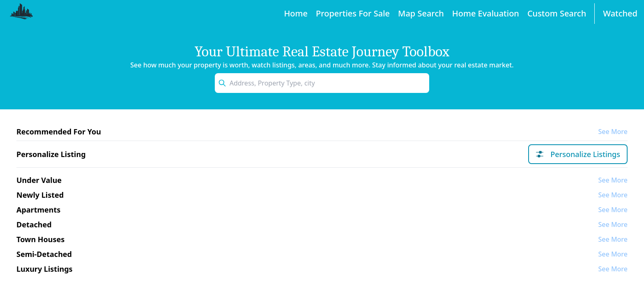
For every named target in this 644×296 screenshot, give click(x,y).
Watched (620, 13)
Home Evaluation (486, 13)
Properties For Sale (353, 13)
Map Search (421, 13)
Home (296, 13)
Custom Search (557, 13)
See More (613, 132)
